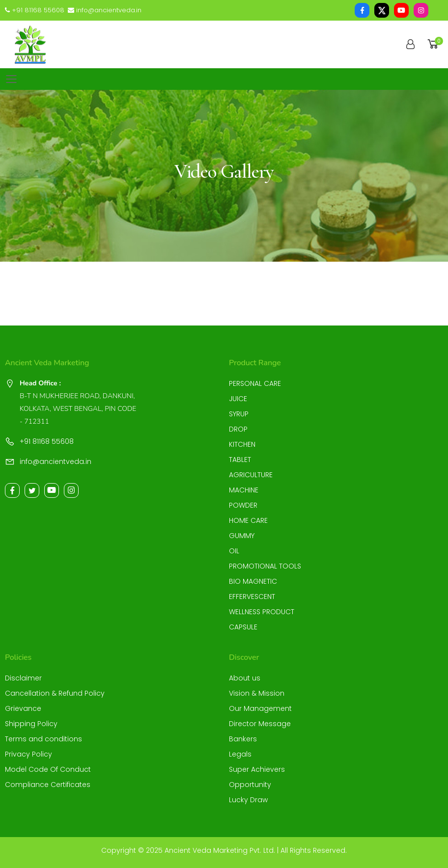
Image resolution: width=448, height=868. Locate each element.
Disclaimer (23, 678)
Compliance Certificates (48, 785)
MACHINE (244, 490)
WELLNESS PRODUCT (262, 612)
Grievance (23, 708)
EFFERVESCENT (252, 597)
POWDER (243, 505)
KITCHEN (242, 444)
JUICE (238, 399)
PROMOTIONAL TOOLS (265, 566)
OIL (234, 551)
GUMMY (242, 536)
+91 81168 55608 (35, 10)
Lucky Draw (248, 800)
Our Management (260, 708)
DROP (238, 429)
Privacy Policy (28, 754)
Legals (240, 754)
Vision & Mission (257, 693)
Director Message (260, 724)
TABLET (240, 460)
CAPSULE (243, 627)
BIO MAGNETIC (253, 581)
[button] (434, 44)
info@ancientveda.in (105, 10)
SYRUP (239, 414)
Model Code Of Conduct (48, 769)
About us (245, 678)
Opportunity (250, 785)
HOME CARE (248, 520)
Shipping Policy (31, 724)
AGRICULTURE (251, 475)
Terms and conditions (43, 739)
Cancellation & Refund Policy (55, 693)
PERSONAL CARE (255, 383)
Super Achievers (257, 769)
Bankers (243, 739)
